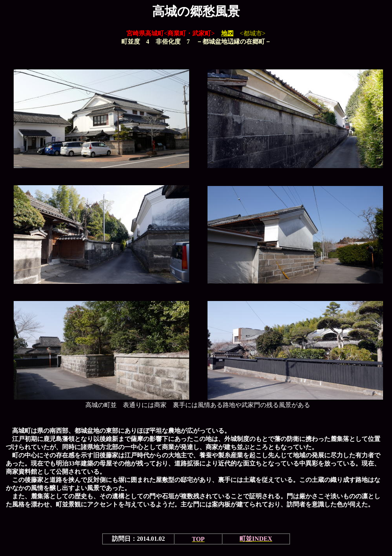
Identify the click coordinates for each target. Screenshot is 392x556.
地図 (227, 33)
